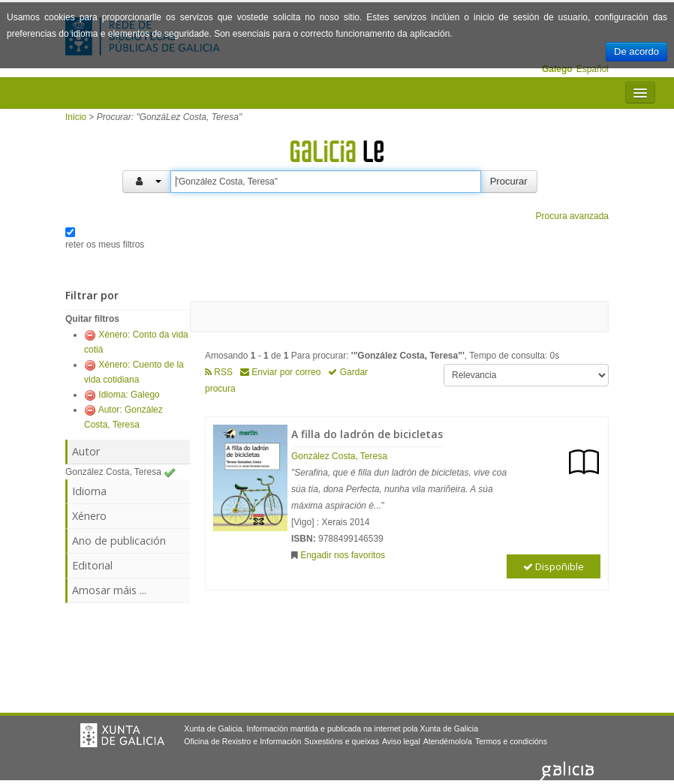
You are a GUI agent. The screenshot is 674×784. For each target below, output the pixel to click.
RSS (219, 372)
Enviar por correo (280, 372)
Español (593, 69)
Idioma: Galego (129, 395)
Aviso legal (401, 741)
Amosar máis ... (109, 590)
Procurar (509, 181)
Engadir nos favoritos (343, 555)
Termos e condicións (511, 741)
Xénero (89, 516)
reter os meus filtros (105, 245)
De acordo (636, 51)
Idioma (89, 491)
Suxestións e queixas (342, 741)
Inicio (76, 117)
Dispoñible (554, 566)
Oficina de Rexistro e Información (242, 741)
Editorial (92, 565)
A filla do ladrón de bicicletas (367, 434)
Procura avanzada (572, 216)
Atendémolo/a (448, 741)
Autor (86, 451)
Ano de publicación (119, 541)
